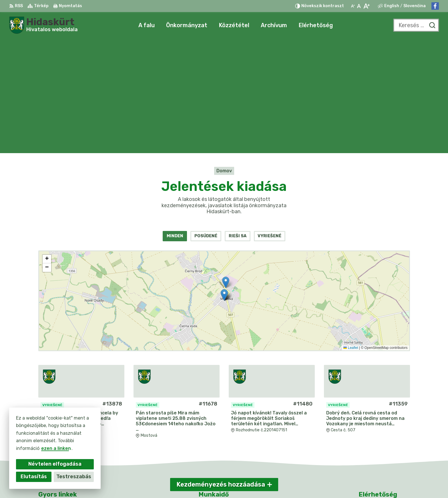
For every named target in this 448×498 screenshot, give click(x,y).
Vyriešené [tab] (269, 121)
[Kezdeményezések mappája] (224, 186)
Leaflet (351, 233)
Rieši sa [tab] (238, 121)
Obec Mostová (325, 482)
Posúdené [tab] (206, 121)
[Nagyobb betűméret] (366, 6)
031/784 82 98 (376, 438)
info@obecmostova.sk (384, 445)
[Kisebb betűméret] (353, 6)
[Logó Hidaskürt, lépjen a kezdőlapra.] (43, 25)
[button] (226, 168)
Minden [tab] (175, 121)
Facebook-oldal (377, 451)
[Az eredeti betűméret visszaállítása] (359, 6)
